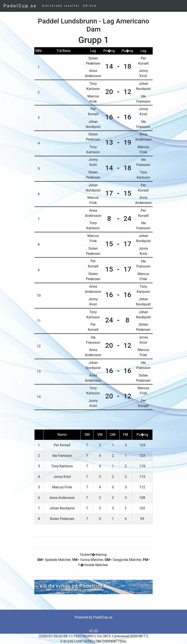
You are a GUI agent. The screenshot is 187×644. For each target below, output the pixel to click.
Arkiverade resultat (61, 6)
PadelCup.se (20, 6)
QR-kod (90, 6)
